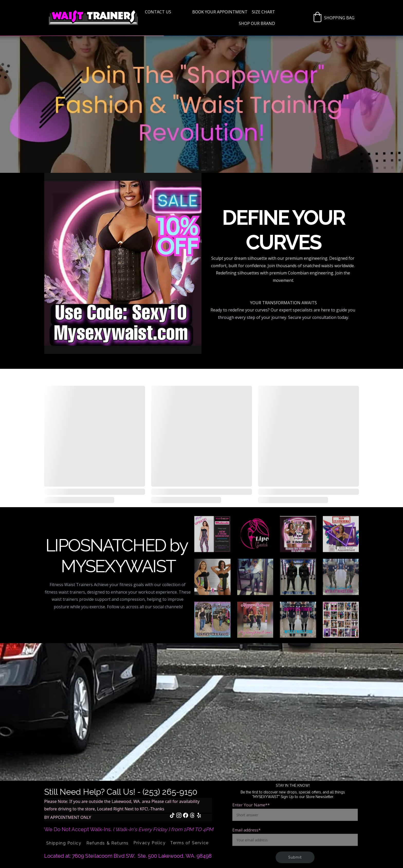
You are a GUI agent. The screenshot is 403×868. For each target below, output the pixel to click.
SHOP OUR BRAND (257, 23)
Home (182, 12)
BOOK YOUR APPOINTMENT (220, 12)
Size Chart (263, 12)
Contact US (158, 12)
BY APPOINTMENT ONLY (68, 817)
